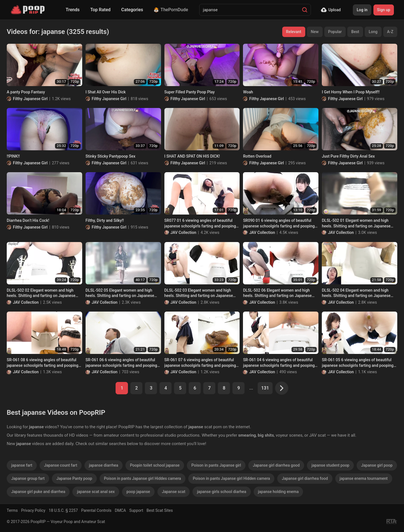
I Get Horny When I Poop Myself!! (351, 92)
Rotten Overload (257, 156)
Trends (73, 10)
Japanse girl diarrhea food (305, 478)
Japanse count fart (61, 465)
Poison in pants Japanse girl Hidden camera (231, 478)
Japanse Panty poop (74, 478)
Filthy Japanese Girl (30, 99)
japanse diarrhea (104, 465)
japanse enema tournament (364, 478)
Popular (335, 32)
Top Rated (100, 10)
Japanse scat (174, 492)
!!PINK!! (13, 156)
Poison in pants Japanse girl (216, 465)
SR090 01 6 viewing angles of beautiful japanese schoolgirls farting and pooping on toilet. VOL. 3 (279, 224)
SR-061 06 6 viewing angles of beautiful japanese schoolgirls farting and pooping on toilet (121, 363)
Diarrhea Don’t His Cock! (28, 220)
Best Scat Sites (160, 510)
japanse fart (22, 465)
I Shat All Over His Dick (106, 92)
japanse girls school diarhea (221, 492)
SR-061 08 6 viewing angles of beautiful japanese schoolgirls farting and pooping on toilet (43, 363)
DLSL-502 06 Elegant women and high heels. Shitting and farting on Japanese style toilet (277, 293)
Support (136, 510)
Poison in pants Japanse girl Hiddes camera (143, 478)
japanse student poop (330, 465)
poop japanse (138, 492)
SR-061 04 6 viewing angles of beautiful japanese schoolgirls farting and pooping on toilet (279, 363)
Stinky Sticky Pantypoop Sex (111, 156)
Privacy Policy (33, 510)
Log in (362, 10)
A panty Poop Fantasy (26, 92)
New (315, 32)
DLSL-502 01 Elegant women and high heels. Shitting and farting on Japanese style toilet (356, 224)
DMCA (120, 510)
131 (265, 388)
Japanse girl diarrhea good (276, 465)
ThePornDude (171, 10)
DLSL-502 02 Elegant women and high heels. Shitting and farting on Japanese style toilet (41, 293)
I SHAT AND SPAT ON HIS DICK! (192, 156)
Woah (248, 92)
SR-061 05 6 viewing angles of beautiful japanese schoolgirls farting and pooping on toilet (358, 363)
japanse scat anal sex (96, 492)
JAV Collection (183, 232)
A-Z (390, 32)
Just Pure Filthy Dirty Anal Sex (348, 156)
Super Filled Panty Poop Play (190, 92)
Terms (12, 510)
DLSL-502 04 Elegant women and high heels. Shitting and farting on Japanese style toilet (356, 293)
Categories (132, 10)
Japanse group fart (28, 478)
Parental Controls (96, 510)
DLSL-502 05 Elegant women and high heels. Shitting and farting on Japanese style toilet (120, 293)
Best (355, 32)
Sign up (384, 10)
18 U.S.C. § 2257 (63, 510)
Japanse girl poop (377, 465)
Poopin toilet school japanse (155, 465)
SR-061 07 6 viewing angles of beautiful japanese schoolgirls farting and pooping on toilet (200, 363)
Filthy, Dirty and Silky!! (105, 220)
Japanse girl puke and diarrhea (38, 492)
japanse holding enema (278, 492)
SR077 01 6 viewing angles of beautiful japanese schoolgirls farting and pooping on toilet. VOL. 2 (200, 224)
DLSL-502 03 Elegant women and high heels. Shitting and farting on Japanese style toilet (199, 293)
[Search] (305, 10)
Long (373, 32)
